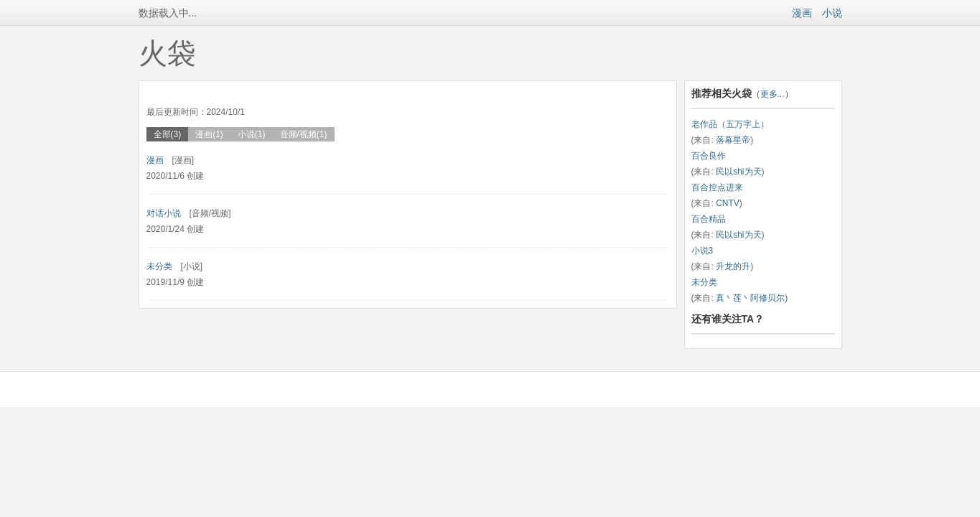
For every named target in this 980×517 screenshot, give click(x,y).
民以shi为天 (738, 172)
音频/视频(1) (304, 134)
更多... (773, 94)
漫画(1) (209, 134)
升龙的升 (733, 266)
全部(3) (168, 134)
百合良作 (709, 156)
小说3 (703, 251)
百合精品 (709, 219)
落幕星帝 (733, 140)
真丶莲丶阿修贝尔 (750, 298)
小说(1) (252, 134)
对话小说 (164, 213)
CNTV (728, 203)
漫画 (802, 13)
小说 (832, 13)
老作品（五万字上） (730, 124)
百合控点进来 (717, 187)
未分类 (159, 266)
